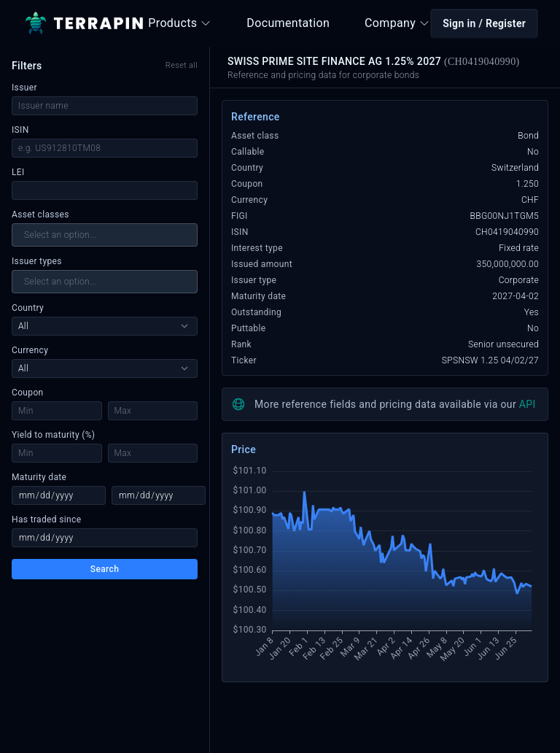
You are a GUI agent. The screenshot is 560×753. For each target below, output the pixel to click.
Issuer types (37, 261)
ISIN (20, 130)
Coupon (28, 393)
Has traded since (46, 520)
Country (28, 308)
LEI (18, 172)
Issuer (24, 88)
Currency (30, 350)
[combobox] (105, 235)
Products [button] (180, 23)
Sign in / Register (484, 23)
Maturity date (39, 477)
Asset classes (40, 215)
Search (105, 569)
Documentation (288, 23)
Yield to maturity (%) (53, 435)
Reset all (182, 65)
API (528, 404)
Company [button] (397, 23)
